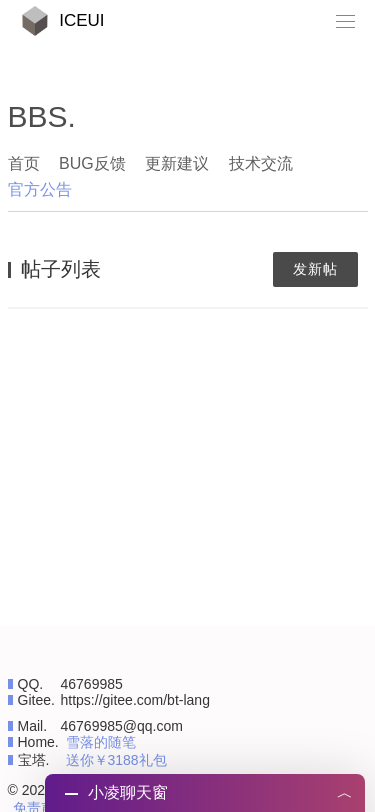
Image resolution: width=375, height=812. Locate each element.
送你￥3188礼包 (116, 760)
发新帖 (315, 269)
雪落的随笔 (101, 742)
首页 (24, 163)
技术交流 (261, 163)
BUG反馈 (92, 163)
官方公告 (40, 189)
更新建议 (177, 163)
